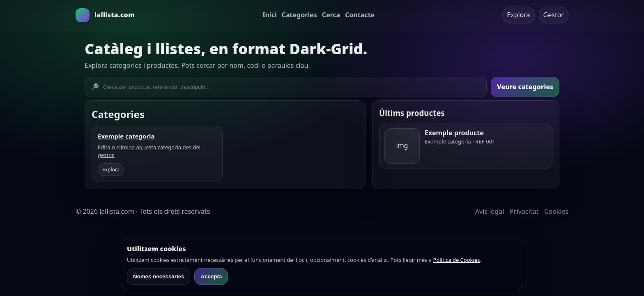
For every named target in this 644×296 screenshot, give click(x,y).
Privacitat (524, 211)
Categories (299, 15)
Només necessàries (159, 276)
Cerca (331, 15)
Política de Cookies (457, 260)
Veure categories (525, 87)
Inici (269, 15)
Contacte (360, 15)
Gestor (554, 15)
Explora (518, 15)
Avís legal (490, 211)
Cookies (556, 211)
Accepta (211, 276)
